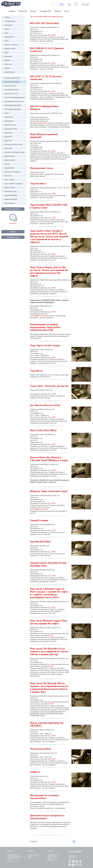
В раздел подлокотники (12, 78)
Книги (6, 33)
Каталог (33, 11)
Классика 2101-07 (10, 86)
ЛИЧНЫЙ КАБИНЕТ (12, 862)
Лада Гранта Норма (11, 129)
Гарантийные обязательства (15, 857)
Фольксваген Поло (10, 191)
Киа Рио (7, 164)
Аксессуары (8, 56)
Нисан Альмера (10, 187)
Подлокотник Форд (11, 195)
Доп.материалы (10, 203)
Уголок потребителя (12, 856)
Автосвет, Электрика (11, 45)
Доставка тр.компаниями (34, 856)
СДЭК (29, 857)
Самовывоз (31, 858)
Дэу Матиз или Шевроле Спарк (15, 152)
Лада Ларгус (8, 133)
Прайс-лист (8, 64)
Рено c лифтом (9, 180)
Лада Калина (9, 117)
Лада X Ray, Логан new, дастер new (49, 386)
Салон (7, 53)
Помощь (58, 11)
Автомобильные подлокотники (50, 17)
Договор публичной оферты (14, 855)
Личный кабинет (10, 72)
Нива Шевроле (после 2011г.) (14, 101)
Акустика (7, 60)
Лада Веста (8, 137)
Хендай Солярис (10, 160)
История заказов (10, 21)
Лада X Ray (8, 141)
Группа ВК (23, 11)
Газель (7, 113)
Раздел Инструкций (11, 199)
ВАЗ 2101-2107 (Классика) (44, 23)
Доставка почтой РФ (33, 855)
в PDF (53, 35)
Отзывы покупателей (13, 858)
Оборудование (9, 37)
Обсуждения (9, 25)
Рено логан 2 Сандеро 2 (12, 172)
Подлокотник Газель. (42, 168)
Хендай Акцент (9, 168)
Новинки (7, 17)
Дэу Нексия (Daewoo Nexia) (13, 144)
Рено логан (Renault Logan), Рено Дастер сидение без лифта (48, 622)
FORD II (35, 772)
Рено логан (8, 176)
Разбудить (13, 223)
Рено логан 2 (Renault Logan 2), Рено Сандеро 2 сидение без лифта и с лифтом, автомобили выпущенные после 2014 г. (49, 593)
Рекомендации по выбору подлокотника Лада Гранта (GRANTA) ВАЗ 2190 (45, 327)
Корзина (7, 68)
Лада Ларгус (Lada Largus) (45, 345)
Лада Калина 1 (38, 183)
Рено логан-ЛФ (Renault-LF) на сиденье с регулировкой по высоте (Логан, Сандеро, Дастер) (49, 651)
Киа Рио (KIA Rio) (40, 542)
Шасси (7, 41)
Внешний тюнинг (10, 49)
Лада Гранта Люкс (10, 125)
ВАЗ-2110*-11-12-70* (11, 94)
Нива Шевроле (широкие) (13, 109)
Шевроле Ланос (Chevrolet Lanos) (49, 491)
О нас (66, 11)
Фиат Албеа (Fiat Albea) (43, 430)
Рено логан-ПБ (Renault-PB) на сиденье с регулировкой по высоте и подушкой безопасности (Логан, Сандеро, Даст (49, 688)
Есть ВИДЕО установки (39, 316)
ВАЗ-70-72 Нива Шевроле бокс (14, 98)
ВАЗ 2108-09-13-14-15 (12, 90)
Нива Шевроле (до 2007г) (13, 105)
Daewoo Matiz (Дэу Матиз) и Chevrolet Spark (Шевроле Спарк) (49, 459)
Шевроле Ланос (10, 156)
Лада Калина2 (9, 121)
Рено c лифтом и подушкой (13, 184)
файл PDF (43, 123)
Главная (12, 11)
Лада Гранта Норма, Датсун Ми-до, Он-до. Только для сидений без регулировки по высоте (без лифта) (49, 271)
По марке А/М (45, 11)
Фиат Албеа (8, 148)
